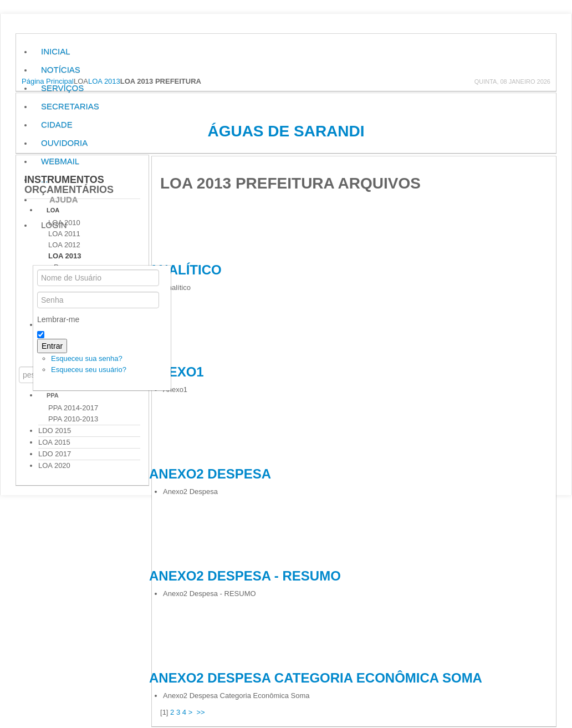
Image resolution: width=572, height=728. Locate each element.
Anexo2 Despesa (210, 474)
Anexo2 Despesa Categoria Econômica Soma (316, 678)
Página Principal (48, 81)
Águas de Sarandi (286, 131)
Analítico (185, 270)
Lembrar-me (58, 319)
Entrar (52, 346)
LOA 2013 (104, 81)
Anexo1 (177, 372)
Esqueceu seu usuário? (89, 370)
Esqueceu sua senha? (87, 358)
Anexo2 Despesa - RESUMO (245, 576)
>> (202, 712)
